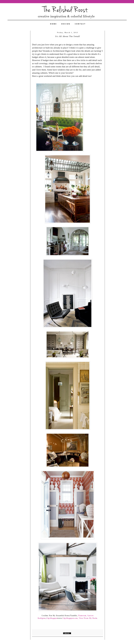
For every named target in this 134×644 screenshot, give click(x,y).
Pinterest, (82, 616)
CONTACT (80, 24)
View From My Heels (88, 618)
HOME (53, 24)
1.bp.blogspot (52, 618)
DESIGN (66, 24)
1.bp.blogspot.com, (70, 618)
